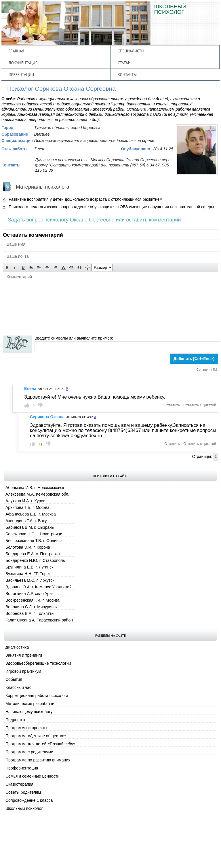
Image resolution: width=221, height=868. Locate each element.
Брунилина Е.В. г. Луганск (29, 567)
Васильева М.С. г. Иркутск (30, 580)
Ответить (172, 405)
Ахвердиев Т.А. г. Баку (26, 521)
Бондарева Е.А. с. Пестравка (33, 554)
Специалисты (131, 51)
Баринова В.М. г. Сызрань (30, 527)
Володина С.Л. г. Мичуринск (31, 607)
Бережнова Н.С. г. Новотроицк (34, 534)
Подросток (15, 720)
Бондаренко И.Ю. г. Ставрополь (35, 560)
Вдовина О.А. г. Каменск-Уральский (39, 587)
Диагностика (17, 647)
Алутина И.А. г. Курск (25, 501)
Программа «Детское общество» (36, 736)
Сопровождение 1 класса (29, 800)
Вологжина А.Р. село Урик (29, 594)
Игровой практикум (23, 671)
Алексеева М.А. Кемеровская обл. (37, 494)
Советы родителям (23, 792)
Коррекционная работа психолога (37, 695)
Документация (23, 63)
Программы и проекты (26, 728)
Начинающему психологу (29, 712)
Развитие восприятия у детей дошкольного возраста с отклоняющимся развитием (85, 199)
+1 (40, 444)
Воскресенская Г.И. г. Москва (33, 600)
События (14, 679)
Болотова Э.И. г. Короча (28, 547)
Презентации (21, 75)
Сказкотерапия (19, 784)
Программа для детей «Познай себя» (40, 744)
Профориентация (22, 768)
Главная (16, 51)
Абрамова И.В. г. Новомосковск (35, 488)
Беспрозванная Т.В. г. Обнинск (34, 541)
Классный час (18, 687)
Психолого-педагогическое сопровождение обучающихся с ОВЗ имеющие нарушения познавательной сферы (111, 207)
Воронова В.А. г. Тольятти (29, 613)
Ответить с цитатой (200, 405)
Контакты (127, 75)
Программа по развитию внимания (38, 760)
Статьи (124, 63)
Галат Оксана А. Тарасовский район (39, 620)
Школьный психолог (24, 808)
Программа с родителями (29, 752)
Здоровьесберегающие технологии (38, 663)
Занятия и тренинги (24, 655)
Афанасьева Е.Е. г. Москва (31, 514)
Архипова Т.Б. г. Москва (27, 507)
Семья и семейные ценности (33, 776)
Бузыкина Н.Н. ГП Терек (28, 574)
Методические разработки (30, 704)
